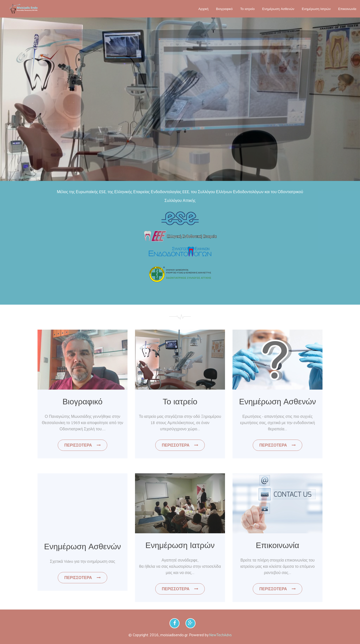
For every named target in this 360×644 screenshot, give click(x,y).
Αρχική (204, 9)
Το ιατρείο (247, 9)
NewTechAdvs (220, 635)
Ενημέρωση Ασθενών (278, 9)
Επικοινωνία (347, 9)
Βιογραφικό (224, 9)
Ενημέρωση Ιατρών (316, 9)
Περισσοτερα (82, 445)
